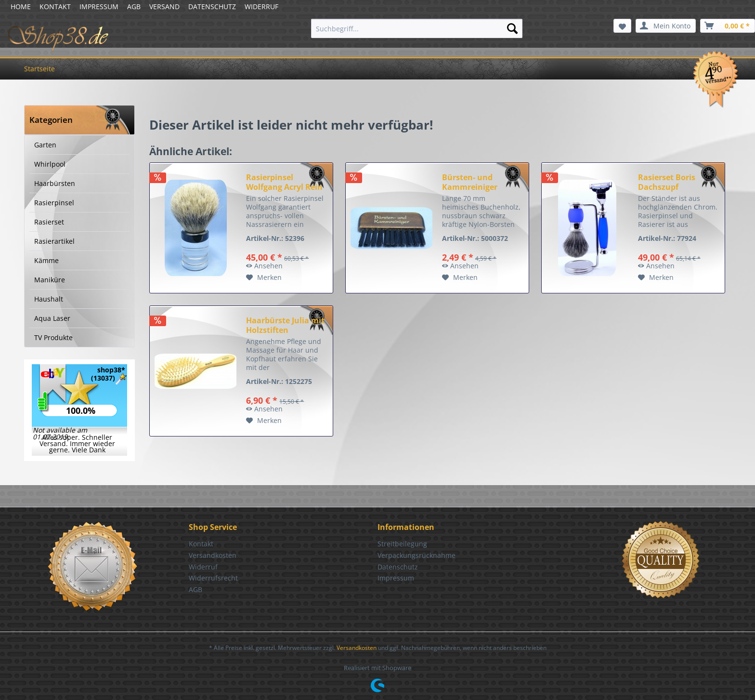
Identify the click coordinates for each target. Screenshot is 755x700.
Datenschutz (398, 567)
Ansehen (264, 266)
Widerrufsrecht (213, 578)
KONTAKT (55, 7)
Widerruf (203, 567)
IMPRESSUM (99, 7)
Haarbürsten (55, 183)
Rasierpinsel (54, 203)
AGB (134, 7)
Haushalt (49, 299)
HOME (21, 7)
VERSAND (164, 7)
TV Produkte (53, 337)
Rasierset (49, 222)
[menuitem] (417, 28)
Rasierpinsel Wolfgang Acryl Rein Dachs (284, 182)
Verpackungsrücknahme (417, 555)
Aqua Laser (52, 318)
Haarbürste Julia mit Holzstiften (285, 325)
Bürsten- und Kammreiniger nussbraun (470, 182)
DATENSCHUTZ (212, 7)
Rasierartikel (54, 241)
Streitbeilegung (402, 544)
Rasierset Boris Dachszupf (667, 182)
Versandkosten (213, 555)
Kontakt (201, 544)
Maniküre (50, 280)
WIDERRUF (261, 7)
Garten (45, 145)
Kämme (46, 260)
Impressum (396, 578)
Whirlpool (50, 164)
